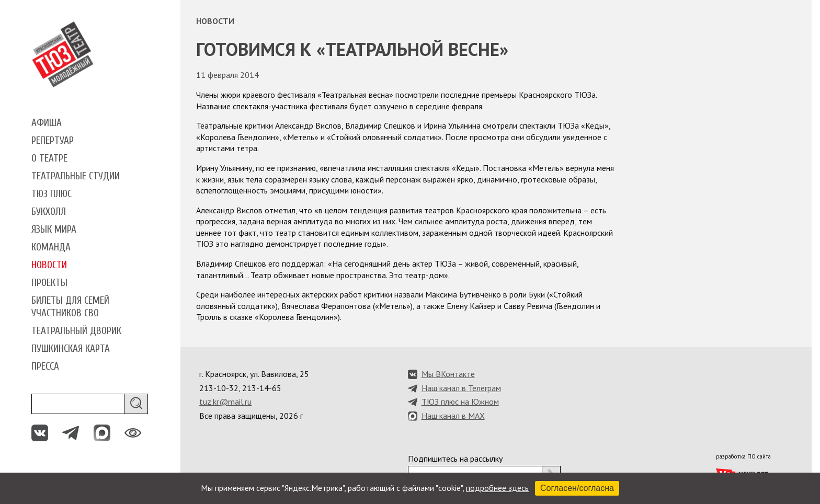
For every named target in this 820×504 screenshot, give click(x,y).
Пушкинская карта (71, 349)
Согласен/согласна (577, 488)
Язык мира (54, 230)
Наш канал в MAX (453, 416)
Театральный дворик (76, 331)
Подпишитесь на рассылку (455, 459)
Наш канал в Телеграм (461, 388)
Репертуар (53, 141)
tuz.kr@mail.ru (225, 402)
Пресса (45, 366)
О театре (49, 158)
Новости (49, 265)
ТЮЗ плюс (52, 194)
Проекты (49, 283)
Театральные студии (76, 176)
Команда (51, 247)
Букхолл (49, 212)
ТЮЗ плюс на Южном (460, 402)
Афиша (47, 123)
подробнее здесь (497, 488)
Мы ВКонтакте (448, 374)
